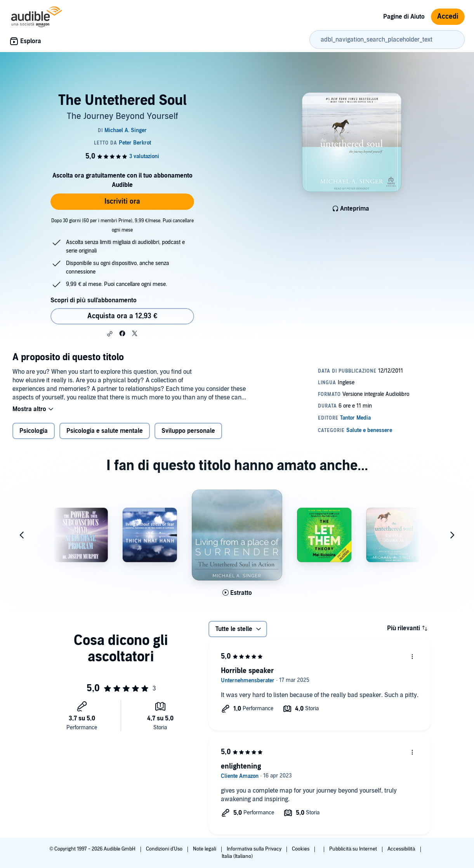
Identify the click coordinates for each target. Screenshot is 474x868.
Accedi (448, 17)
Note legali (205, 849)
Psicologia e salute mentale (105, 431)
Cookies (301, 849)
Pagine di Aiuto (404, 17)
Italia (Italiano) (237, 856)
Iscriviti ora (122, 201)
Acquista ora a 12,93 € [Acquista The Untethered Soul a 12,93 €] (122, 316)
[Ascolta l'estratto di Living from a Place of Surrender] (237, 593)
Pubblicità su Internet (354, 849)
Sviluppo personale (188, 431)
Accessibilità (402, 849)
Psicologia (34, 431)
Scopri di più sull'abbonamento (93, 300)
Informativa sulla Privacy (255, 849)
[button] (110, 334)
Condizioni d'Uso (165, 849)
